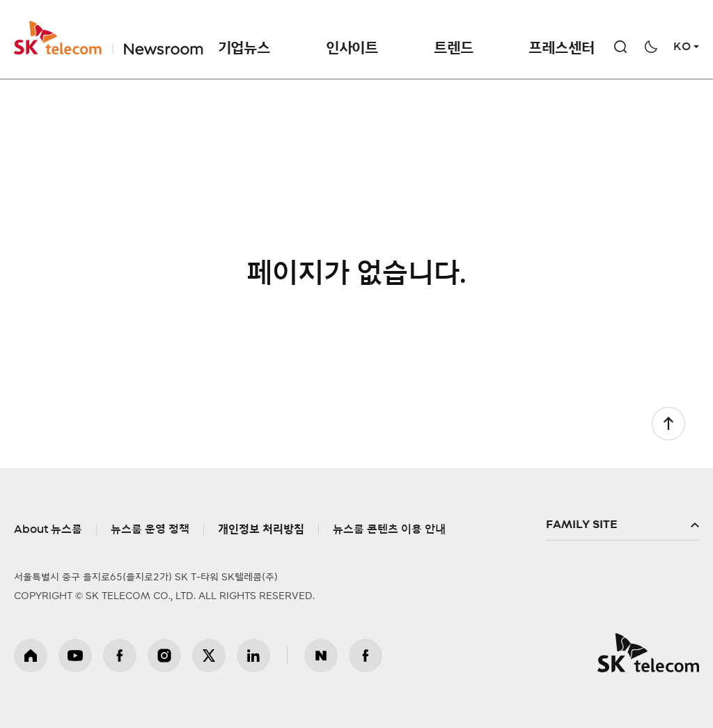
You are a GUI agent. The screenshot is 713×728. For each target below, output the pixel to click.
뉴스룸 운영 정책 (150, 529)
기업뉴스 (244, 48)
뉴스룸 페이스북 (366, 656)
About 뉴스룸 (48, 529)
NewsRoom (162, 38)
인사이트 (352, 48)
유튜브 (75, 656)
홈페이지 (31, 656)
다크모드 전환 (651, 47)
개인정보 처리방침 (261, 529)
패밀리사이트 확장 (622, 525)
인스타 (164, 656)
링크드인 (253, 656)
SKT (109, 38)
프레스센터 (561, 48)
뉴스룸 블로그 (321, 656)
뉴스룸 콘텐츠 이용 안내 (389, 529)
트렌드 (453, 48)
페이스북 (120, 656)
